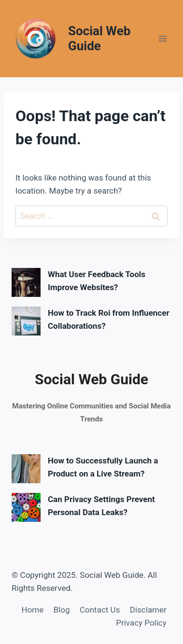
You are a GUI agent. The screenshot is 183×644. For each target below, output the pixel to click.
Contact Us (100, 610)
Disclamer (148, 610)
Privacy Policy (141, 623)
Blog (62, 610)
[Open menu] (162, 38)
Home (33, 610)
